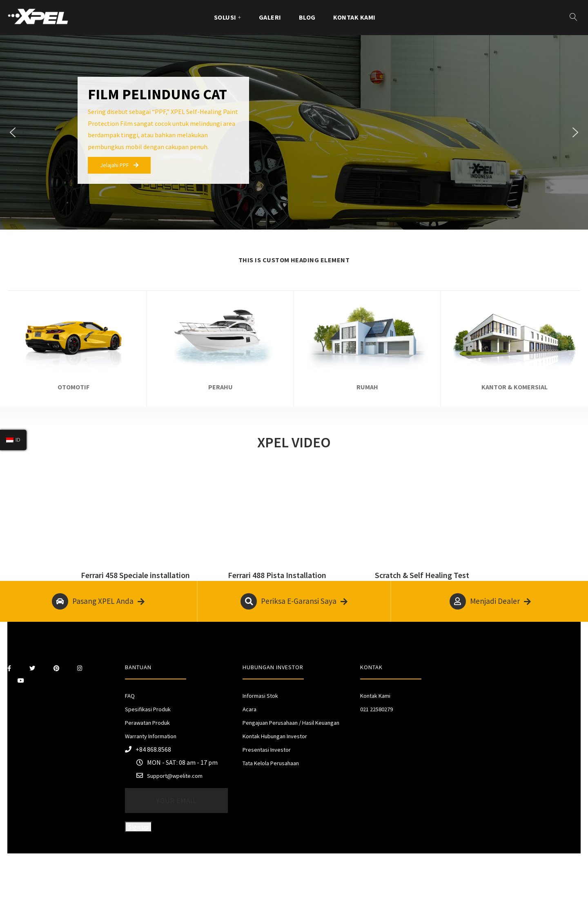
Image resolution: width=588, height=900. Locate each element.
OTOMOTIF (73, 387)
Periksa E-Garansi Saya (294, 601)
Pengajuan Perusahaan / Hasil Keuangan (291, 723)
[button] (13, 132)
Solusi (225, 17)
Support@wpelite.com (175, 776)
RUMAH (367, 387)
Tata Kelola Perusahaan (271, 763)
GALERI (270, 17)
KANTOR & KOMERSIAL (514, 387)
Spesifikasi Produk (148, 709)
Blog (307, 17)
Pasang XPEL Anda (98, 601)
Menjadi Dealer (490, 601)
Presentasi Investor (267, 750)
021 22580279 (376, 709)
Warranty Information (151, 736)
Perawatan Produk (147, 723)
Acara (249, 709)
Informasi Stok (260, 696)
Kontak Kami (354, 17)
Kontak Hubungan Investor (275, 736)
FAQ (130, 696)
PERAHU (220, 387)
